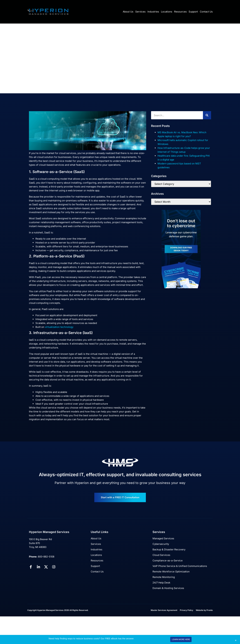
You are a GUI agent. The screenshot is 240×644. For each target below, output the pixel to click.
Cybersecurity (161, 544)
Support (193, 12)
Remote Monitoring (164, 577)
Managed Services (163, 538)
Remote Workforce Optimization (171, 572)
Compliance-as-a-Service (168, 560)
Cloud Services (161, 555)
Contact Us (206, 12)
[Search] (207, 115)
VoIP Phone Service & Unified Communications (180, 566)
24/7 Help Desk (161, 583)
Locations (167, 12)
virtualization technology (59, 327)
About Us (128, 12)
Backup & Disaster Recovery (169, 549)
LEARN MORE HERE (181, 639)
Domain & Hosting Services (168, 588)
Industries (153, 12)
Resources (180, 12)
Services (140, 12)
